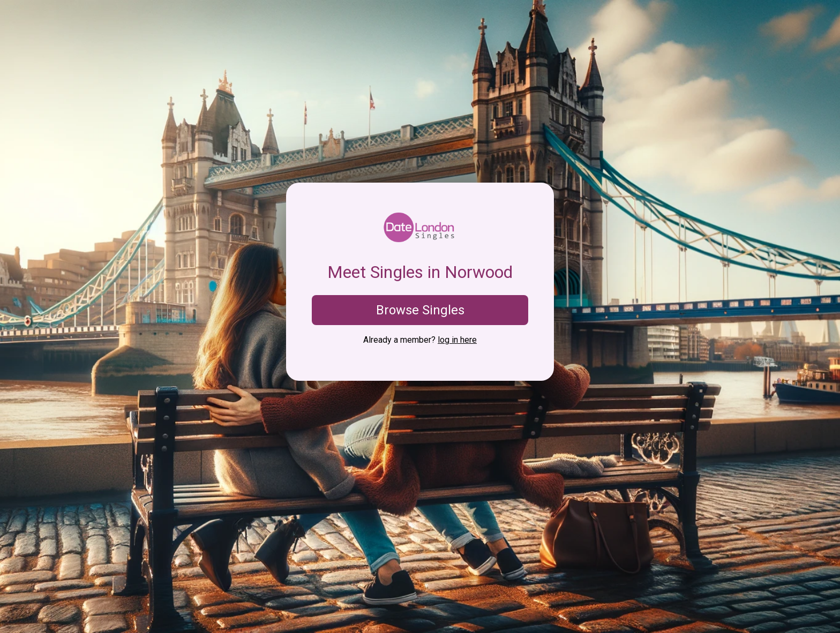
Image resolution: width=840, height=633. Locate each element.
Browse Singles (420, 310)
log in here (457, 340)
